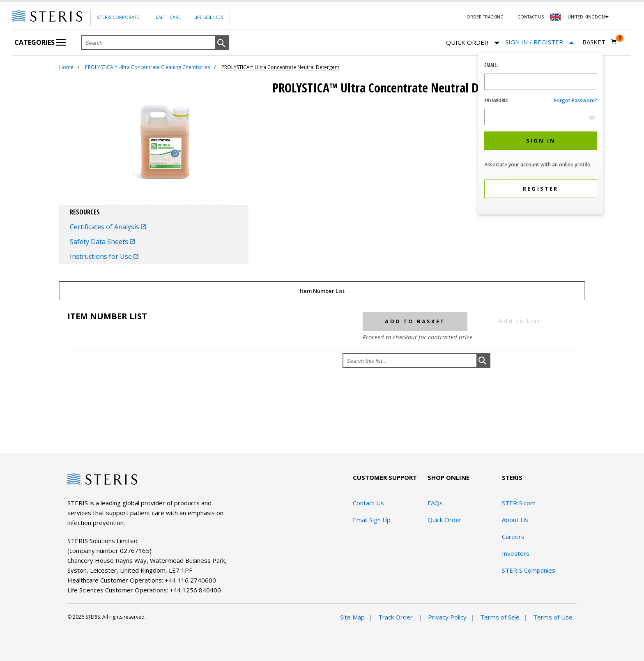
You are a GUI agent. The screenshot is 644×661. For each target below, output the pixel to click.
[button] (222, 43)
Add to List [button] (520, 321)
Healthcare (167, 17)
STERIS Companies (529, 570)
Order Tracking (485, 17)
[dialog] (541, 135)
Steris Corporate (118, 17)
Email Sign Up (372, 520)
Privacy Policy (447, 617)
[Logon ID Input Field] (541, 82)
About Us (515, 520)
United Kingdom (586, 17)
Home (66, 67)
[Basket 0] (600, 42)
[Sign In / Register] (540, 42)
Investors (516, 553)
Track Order (396, 617)
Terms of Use (553, 617)
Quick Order (473, 43)
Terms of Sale (500, 617)
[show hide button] (592, 117)
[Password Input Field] (541, 117)
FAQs (435, 503)
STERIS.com (519, 503)
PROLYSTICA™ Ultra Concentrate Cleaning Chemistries (147, 67)
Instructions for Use (104, 256)
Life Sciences (208, 17)
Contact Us (531, 17)
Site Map (352, 617)
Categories (40, 42)
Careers (513, 537)
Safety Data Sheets (102, 242)
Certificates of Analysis (108, 227)
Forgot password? (576, 100)
